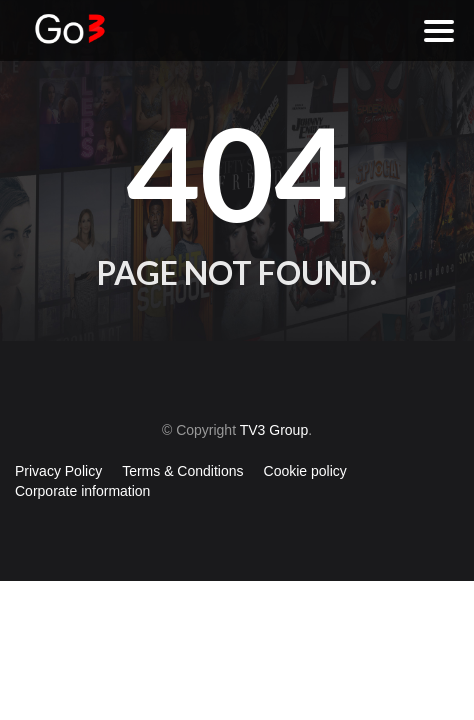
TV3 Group (274, 430)
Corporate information (82, 491)
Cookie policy (305, 471)
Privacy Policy (58, 471)
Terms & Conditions (182, 471)
